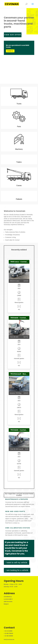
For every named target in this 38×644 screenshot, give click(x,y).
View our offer (13, 35)
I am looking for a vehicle (17, 570)
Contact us (10, 51)
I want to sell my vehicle (17, 562)
